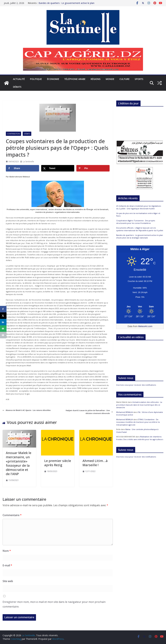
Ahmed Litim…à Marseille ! (95, 463)
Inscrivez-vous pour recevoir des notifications (136, 385)
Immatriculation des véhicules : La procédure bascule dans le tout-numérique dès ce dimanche (139, 405)
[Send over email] (3, 329)
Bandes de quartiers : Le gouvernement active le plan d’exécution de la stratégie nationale (66, 5)
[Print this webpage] (3, 335)
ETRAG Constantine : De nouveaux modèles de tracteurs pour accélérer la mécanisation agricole (138, 422)
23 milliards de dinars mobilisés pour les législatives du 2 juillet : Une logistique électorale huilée (139, 207)
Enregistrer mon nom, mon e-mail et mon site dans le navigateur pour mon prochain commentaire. (54, 604)
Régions (96, 79)
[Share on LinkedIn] (3, 322)
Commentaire (12, 515)
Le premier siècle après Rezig (58, 463)
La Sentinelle (28, 162)
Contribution (13, 134)
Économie (53, 79)
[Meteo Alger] (140, 307)
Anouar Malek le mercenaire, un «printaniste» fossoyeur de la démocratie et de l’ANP (19, 463)
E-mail (7, 565)
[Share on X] (58, 168)
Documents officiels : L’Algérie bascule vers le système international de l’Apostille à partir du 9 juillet (140, 229)
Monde (110, 79)
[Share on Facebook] (22, 168)
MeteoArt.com (145, 326)
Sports (139, 79)
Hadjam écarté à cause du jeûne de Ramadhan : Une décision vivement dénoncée (89, 412)
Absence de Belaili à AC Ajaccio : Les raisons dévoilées (27, 410)
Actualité (19, 79)
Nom (7, 551)
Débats (17, 87)
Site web (8, 581)
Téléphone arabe (75, 79)
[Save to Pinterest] (93, 168)
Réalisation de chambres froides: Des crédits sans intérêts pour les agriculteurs (140, 438)
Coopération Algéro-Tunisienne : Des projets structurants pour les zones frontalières (136, 222)
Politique (36, 79)
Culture (124, 79)
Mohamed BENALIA (124, 412)
